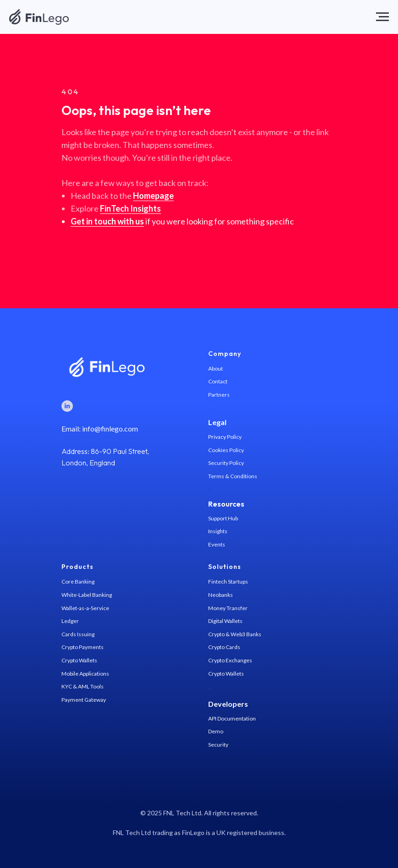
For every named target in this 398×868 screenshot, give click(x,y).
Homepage (153, 196)
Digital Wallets (225, 621)
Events (217, 544)
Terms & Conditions (233, 476)
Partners (219, 395)
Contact (218, 381)
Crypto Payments (83, 647)
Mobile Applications (85, 674)
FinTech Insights (130, 208)
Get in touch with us (107, 221)
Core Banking (78, 581)
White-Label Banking (87, 595)
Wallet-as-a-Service (85, 608)
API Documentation (232, 718)
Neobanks (221, 595)
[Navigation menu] (382, 17)
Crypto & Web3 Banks (235, 634)
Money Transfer (228, 608)
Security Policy (226, 463)
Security (218, 745)
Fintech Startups (228, 581)
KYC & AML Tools (83, 686)
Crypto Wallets (79, 660)
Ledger (70, 621)
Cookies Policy (226, 450)
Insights (218, 531)
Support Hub (223, 518)
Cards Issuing (78, 634)
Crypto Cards (224, 647)
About (216, 368)
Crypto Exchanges (230, 660)
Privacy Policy (225, 437)
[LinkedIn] (67, 406)
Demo (216, 731)
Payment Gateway (84, 700)
